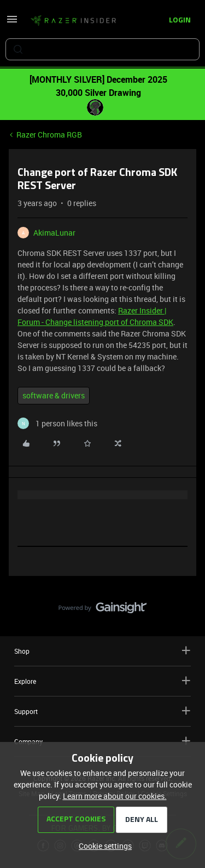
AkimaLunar (54, 233)
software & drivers (54, 395)
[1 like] (57, 423)
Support (102, 711)
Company (102, 741)
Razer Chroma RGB (49, 135)
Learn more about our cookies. (115, 796)
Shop (102, 651)
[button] (12, 23)
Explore (102, 681)
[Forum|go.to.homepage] (73, 21)
